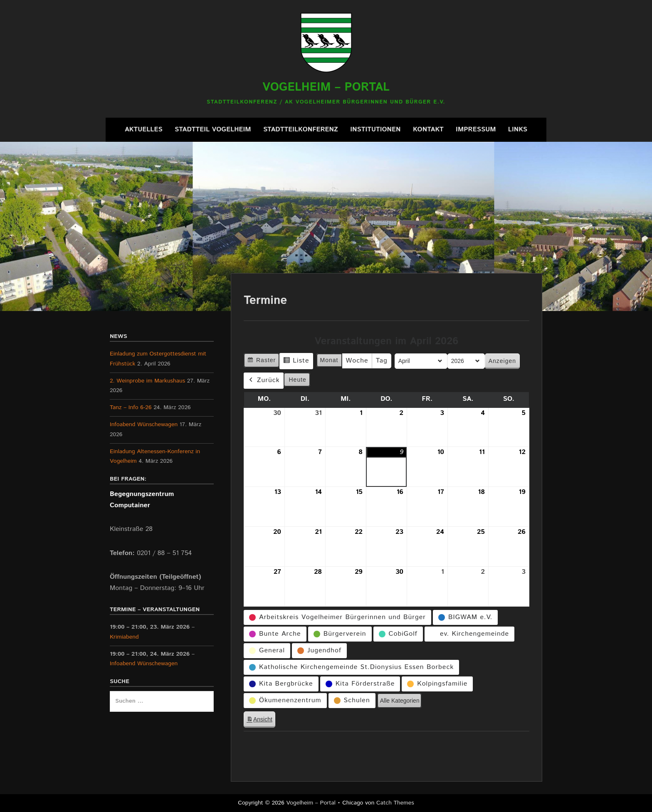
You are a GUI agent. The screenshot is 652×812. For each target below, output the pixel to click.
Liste (296, 362)
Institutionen (375, 130)
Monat (329, 360)
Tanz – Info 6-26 (131, 407)
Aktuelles (144, 130)
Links (518, 130)
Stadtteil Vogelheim (213, 130)
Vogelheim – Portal (326, 87)
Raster (261, 361)
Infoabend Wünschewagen (144, 425)
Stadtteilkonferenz (301, 130)
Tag (382, 361)
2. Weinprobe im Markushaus (147, 381)
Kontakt (428, 130)
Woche (357, 361)
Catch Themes (395, 803)
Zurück (264, 380)
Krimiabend (124, 637)
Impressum (476, 130)
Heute (298, 379)
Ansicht (261, 721)
